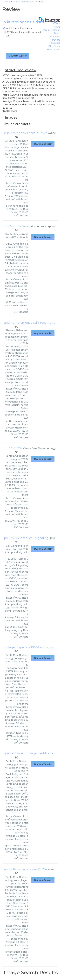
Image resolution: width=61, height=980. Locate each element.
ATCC (52, 133)
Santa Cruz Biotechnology (40, 448)
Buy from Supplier (17, 56)
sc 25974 (15, 448)
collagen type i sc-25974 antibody (29, 647)
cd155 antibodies (16, 226)
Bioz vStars (54, 50)
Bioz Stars (54, 46)
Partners (55, 40)
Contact (56, 43)
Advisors (55, 37)
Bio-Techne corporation (45, 226)
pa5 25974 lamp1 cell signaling (26, 538)
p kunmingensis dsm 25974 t (26, 133)
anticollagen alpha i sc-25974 (25, 869)
